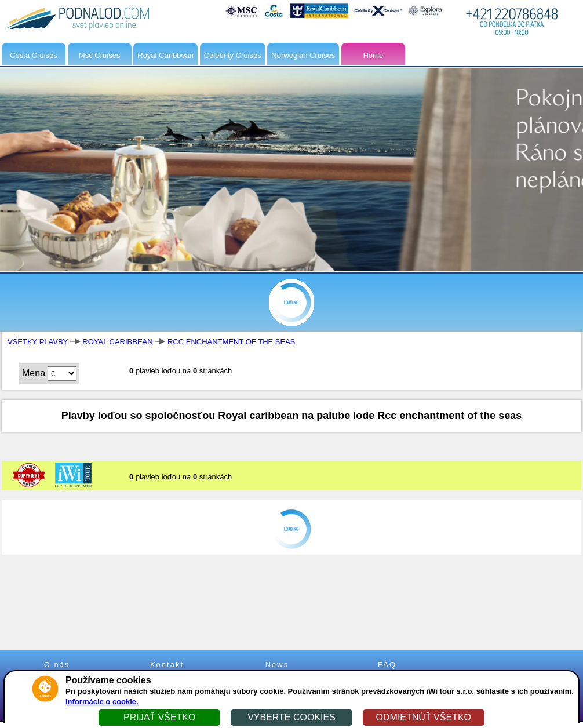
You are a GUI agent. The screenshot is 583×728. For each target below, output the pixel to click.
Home (373, 55)
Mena (34, 373)
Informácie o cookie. (102, 702)
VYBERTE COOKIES (291, 717)
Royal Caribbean (165, 55)
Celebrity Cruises (233, 55)
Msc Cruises (100, 55)
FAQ (387, 665)
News (277, 665)
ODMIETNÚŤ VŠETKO (424, 717)
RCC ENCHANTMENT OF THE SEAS (232, 342)
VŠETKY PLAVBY (38, 342)
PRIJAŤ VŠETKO (159, 717)
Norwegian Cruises (303, 55)
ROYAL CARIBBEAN (117, 342)
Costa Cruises (34, 55)
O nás (57, 665)
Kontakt (167, 665)
